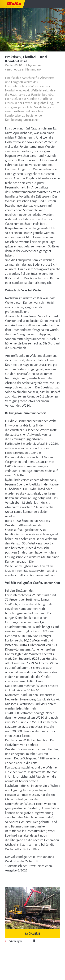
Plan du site (12, 959)
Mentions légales (15, 964)
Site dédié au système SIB (20, 954)
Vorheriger (15, 941)
